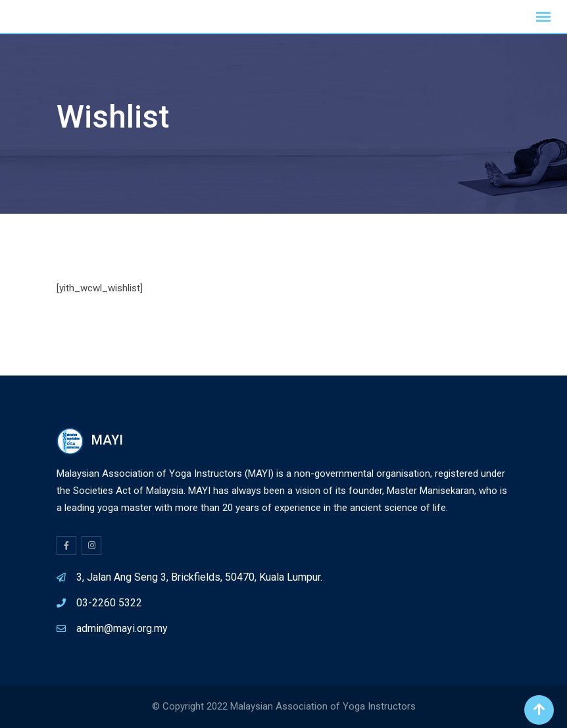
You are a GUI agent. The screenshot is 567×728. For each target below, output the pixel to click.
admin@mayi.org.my (122, 628)
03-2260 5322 (109, 603)
